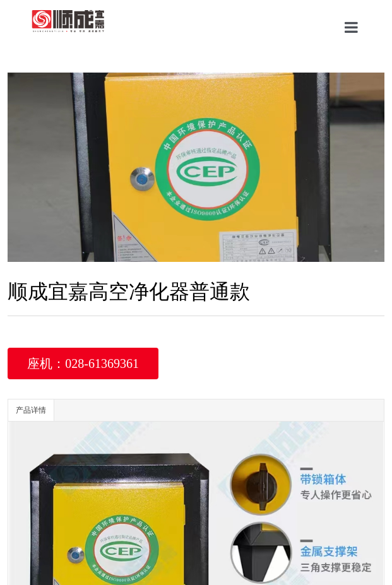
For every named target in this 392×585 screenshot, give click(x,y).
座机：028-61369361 (83, 363)
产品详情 (31, 410)
